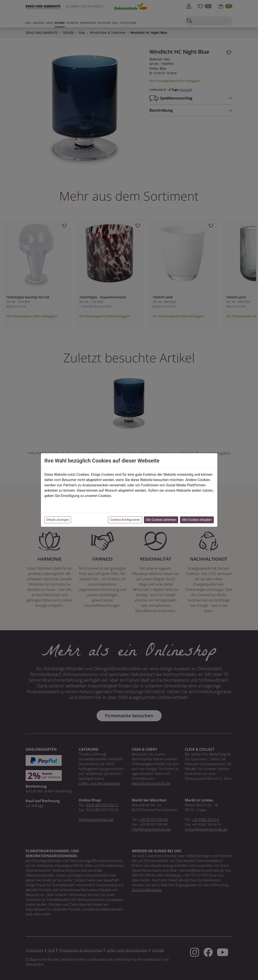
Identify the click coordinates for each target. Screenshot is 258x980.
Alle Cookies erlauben (197, 520)
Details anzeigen (58, 520)
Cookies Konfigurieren (125, 520)
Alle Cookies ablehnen (161, 520)
